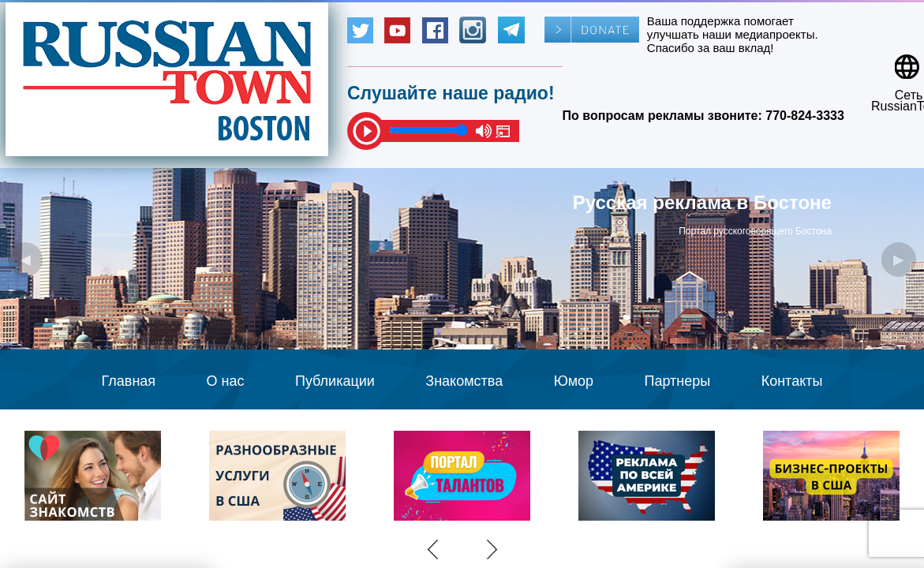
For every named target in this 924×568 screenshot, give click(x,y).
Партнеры (678, 381)
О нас (226, 381)
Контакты (792, 381)
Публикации (335, 381)
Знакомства (464, 381)
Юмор (574, 381)
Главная (129, 381)
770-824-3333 (805, 116)
